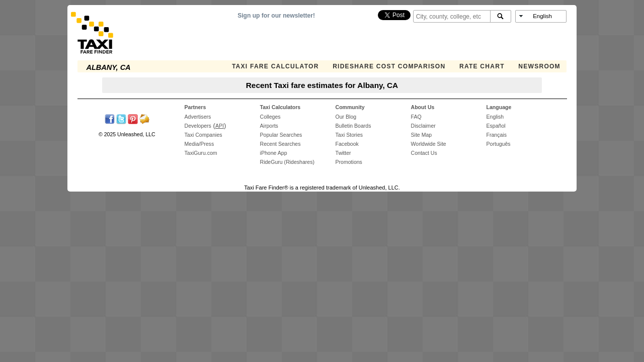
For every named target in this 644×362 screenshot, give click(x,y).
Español (496, 126)
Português (499, 144)
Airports (269, 126)
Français (497, 135)
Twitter (343, 153)
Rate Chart (482, 66)
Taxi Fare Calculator (275, 66)
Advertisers (198, 117)
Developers (198, 126)
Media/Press (199, 144)
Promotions (349, 162)
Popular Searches (281, 135)
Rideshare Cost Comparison (389, 66)
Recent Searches (280, 144)
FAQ (416, 117)
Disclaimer (423, 126)
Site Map (422, 135)
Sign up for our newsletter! (276, 16)
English (495, 117)
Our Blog (346, 117)
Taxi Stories (349, 135)
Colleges (270, 117)
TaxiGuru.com (201, 153)
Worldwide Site (429, 144)
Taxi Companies (204, 135)
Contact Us (424, 153)
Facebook (347, 144)
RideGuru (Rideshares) (287, 162)
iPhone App (274, 153)
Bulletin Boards (353, 126)
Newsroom (539, 66)
